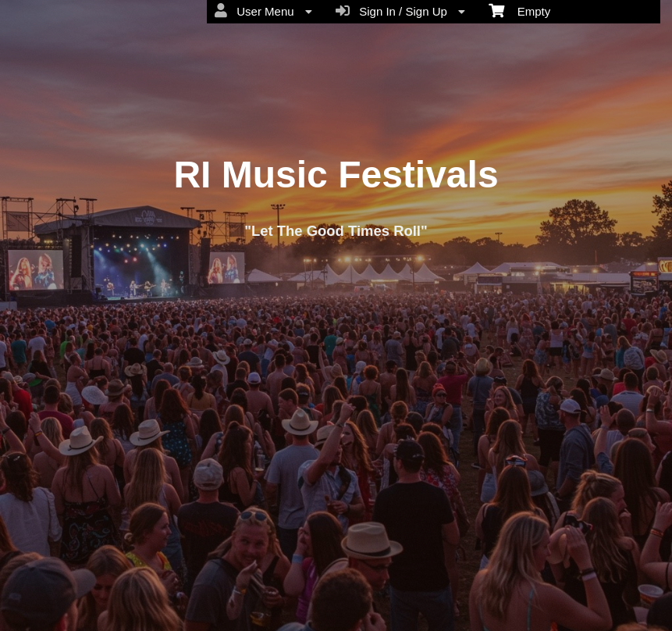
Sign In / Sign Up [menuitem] (400, 11)
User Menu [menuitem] (263, 11)
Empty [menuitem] (519, 10)
